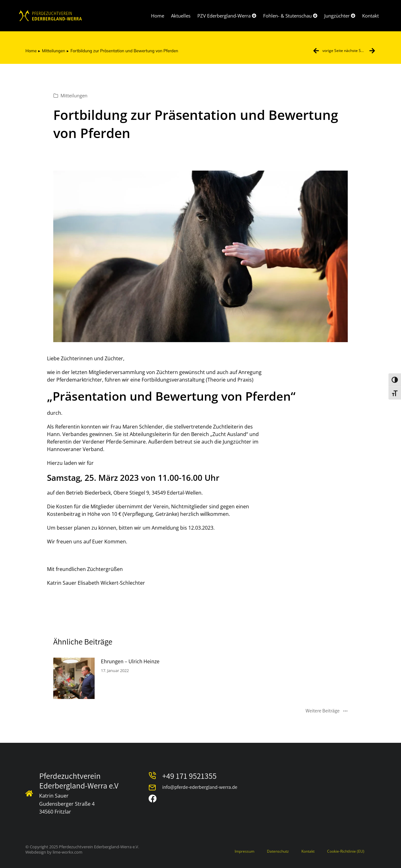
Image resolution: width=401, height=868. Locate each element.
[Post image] (74, 678)
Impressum (245, 851)
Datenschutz (278, 851)
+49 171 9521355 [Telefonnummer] (190, 776)
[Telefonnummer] (152, 776)
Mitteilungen (74, 95)
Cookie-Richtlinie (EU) (346, 851)
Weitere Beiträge (327, 711)
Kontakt (308, 851)
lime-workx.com (68, 852)
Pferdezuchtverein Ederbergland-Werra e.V (79, 781)
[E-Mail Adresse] (152, 788)
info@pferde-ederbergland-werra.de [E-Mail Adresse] (200, 787)
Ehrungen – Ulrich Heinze (130, 661)
